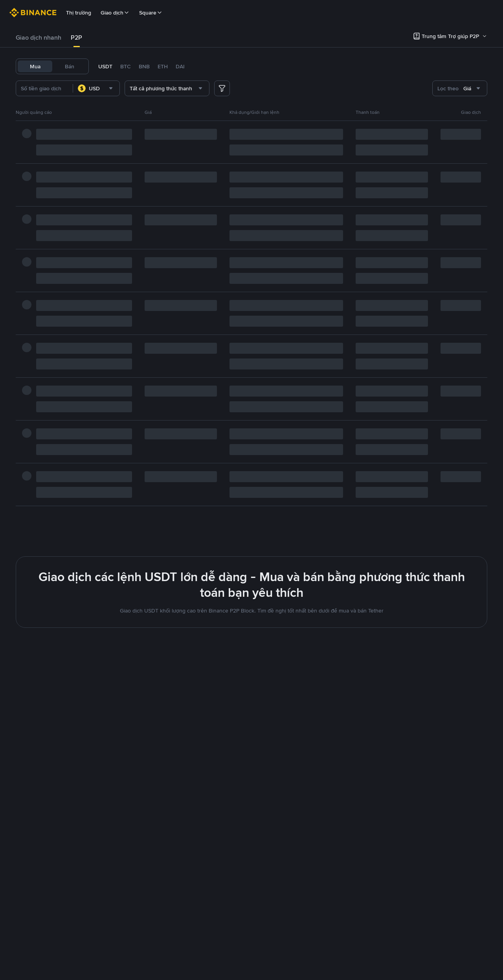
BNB (144, 66)
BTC (126, 66)
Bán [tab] (70, 66)
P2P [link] (76, 37)
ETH (163, 66)
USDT (105, 66)
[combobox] (109, 88)
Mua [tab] (35, 66)
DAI (180, 66)
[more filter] (222, 88)
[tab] (39, 38)
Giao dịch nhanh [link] (39, 37)
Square (151, 13)
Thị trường (79, 13)
